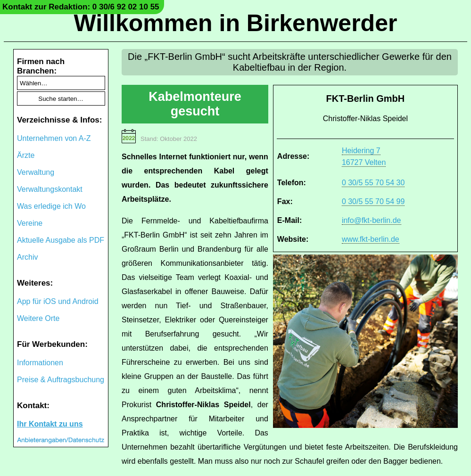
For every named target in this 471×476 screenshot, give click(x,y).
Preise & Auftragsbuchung (61, 380)
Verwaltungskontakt (50, 189)
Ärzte (26, 155)
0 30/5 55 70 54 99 (373, 201)
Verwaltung (36, 172)
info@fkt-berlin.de (372, 220)
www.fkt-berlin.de (371, 239)
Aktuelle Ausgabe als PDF (61, 240)
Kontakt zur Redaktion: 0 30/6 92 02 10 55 (81, 7)
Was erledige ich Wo (51, 206)
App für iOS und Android (58, 301)
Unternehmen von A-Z (54, 138)
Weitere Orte (38, 318)
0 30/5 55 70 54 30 (373, 183)
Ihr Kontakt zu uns (50, 424)
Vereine (30, 223)
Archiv (27, 257)
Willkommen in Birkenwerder (236, 23)
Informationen (40, 363)
